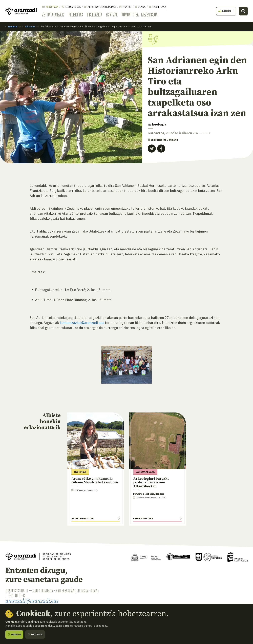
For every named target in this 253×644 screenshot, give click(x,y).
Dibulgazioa (94, 15)
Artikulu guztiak (83, 518)
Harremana (157, 7)
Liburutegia (71, 7)
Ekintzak (112, 15)
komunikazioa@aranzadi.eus (82, 323)
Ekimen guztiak (143, 518)
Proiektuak (76, 15)
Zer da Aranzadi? (53, 15)
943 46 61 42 (17, 595)
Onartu (14, 634)
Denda (140, 7)
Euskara (225, 11)
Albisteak (50, 7)
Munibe (125, 7)
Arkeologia (157, 125)
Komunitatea (130, 15)
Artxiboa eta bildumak (100, 7)
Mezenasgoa (149, 15)
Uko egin (35, 634)
